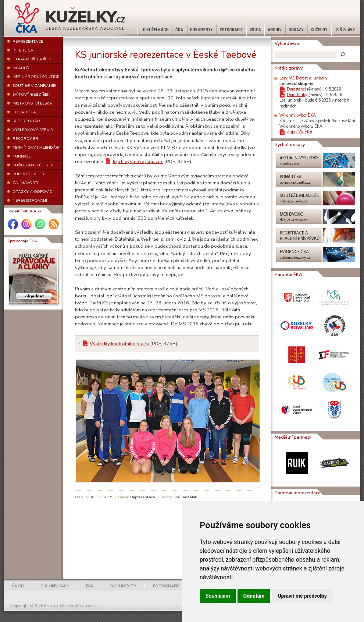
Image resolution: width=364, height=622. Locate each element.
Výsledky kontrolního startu (119, 344)
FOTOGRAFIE (166, 586)
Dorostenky (297, 95)
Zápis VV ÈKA (300, 132)
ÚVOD (18, 586)
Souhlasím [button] (218, 596)
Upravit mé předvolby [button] (302, 596)
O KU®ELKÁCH (55, 586)
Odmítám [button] (254, 596)
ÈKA (90, 586)
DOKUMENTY (123, 586)
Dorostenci (296, 89)
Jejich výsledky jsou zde (138, 162)
